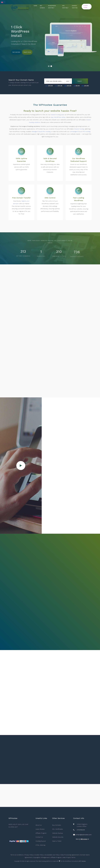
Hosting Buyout (41, 841)
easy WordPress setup (58, 118)
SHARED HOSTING (75, 7)
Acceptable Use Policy (52, 855)
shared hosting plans (58, 115)
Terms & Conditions (17, 855)
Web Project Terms (69, 857)
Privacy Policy (29, 855)
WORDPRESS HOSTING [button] (52, 7)
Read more (27, 51)
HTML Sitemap (40, 845)
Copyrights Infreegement (41, 857)
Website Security (58, 837)
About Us (39, 825)
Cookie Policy (39, 855)
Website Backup (58, 833)
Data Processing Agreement (70, 855)
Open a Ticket (57, 841)
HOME (35, 6)
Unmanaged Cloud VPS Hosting (80, 132)
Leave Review (40, 829)
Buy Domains (57, 825)
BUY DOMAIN (42, 7)
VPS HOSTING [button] (65, 7)
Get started (16, 51)
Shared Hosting (79, 130)
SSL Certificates (58, 829)
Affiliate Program (41, 833)
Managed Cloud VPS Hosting (41, 132)
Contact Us (39, 837)
